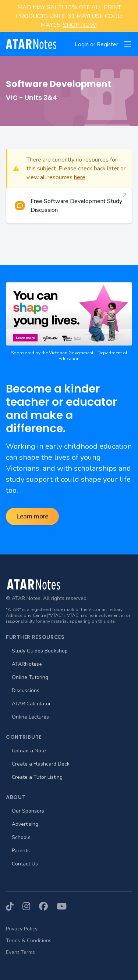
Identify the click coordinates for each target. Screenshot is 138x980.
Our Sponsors (28, 811)
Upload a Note (29, 751)
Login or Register (96, 44)
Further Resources (35, 637)
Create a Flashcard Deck (41, 764)
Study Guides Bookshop (40, 651)
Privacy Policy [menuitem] (22, 929)
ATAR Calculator (31, 704)
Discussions (26, 690)
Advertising (25, 824)
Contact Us (25, 864)
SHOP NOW (80, 25)
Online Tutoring (30, 677)
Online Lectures (30, 717)
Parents (21, 851)
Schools (21, 837)
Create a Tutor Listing (37, 777)
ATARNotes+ (27, 664)
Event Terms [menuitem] (20, 952)
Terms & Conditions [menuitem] (29, 941)
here (80, 177)
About (16, 797)
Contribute (24, 737)
